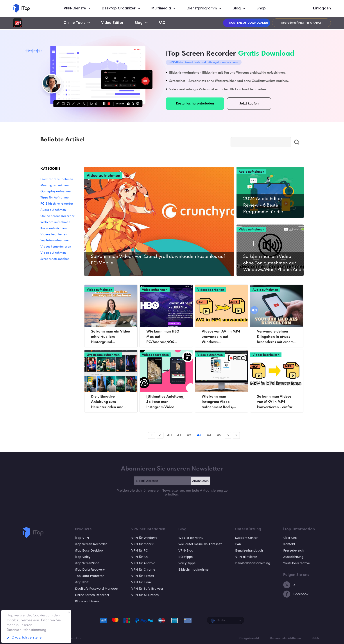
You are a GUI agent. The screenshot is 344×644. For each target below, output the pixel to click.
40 (168, 435)
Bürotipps (185, 557)
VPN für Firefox (143, 576)
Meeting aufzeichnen (55, 185)
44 (210, 435)
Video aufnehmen (53, 253)
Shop (261, 8)
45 (221, 435)
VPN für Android (143, 563)
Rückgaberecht (249, 638)
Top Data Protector (89, 576)
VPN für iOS (140, 557)
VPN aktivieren (246, 557)
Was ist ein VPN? (191, 538)
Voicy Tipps (187, 563)
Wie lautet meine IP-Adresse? (200, 544)
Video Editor (112, 23)
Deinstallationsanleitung (253, 563)
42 (189, 435)
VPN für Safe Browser (147, 589)
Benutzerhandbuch (249, 550)
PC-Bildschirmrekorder (57, 204)
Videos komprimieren (56, 247)
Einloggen (322, 8)
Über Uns (290, 538)
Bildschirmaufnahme (193, 570)
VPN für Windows (144, 538)
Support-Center (246, 538)
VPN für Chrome (143, 570)
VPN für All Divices (145, 595)
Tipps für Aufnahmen (55, 198)
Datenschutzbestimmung (26, 630)
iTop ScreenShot (87, 563)
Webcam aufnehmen (55, 222)
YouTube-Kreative (297, 563)
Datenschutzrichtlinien (285, 638)
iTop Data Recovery (90, 570)
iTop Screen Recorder (91, 544)
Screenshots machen (55, 259)
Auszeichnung (293, 557)
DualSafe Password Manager (97, 589)
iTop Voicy (83, 557)
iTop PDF (82, 582)
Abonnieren (200, 481)
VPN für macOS (143, 544)
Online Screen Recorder (57, 216)
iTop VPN (82, 538)
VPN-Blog (186, 550)
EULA (315, 638)
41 (178, 435)
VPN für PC (139, 550)
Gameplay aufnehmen (56, 192)
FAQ (162, 23)
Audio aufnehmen (53, 210)
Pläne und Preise (87, 601)
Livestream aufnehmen (57, 179)
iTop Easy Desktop (89, 550)
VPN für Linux (141, 582)
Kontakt (289, 544)
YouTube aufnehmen (55, 241)
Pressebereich (293, 550)
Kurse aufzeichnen (54, 228)
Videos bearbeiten (54, 234)
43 (199, 435)
